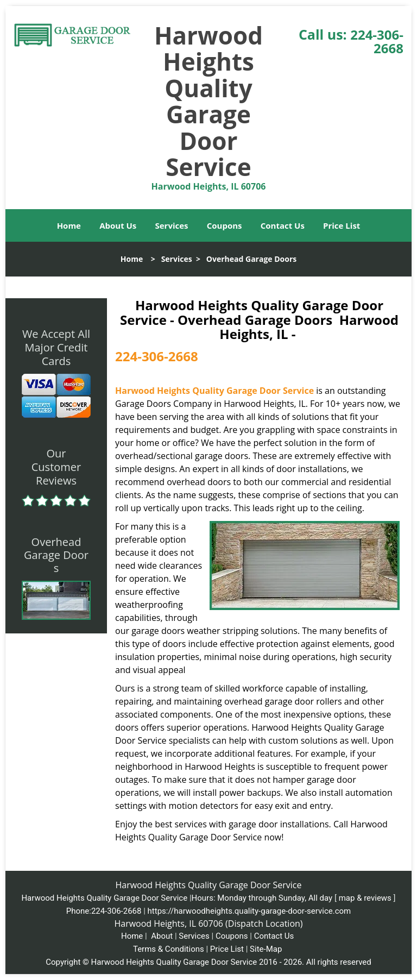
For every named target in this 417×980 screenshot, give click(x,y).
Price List (342, 225)
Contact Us (283, 225)
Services (172, 225)
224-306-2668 (377, 41)
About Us (118, 225)
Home (69, 225)
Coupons (225, 225)
